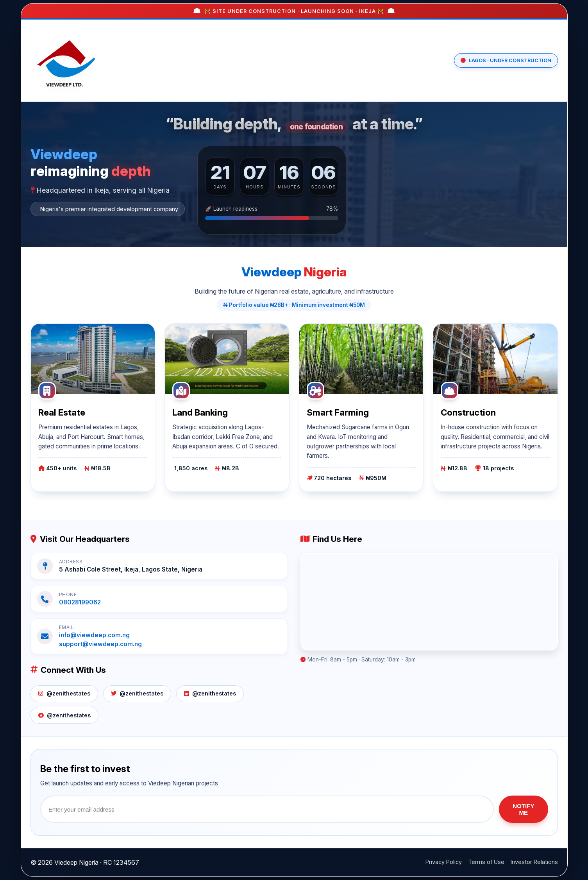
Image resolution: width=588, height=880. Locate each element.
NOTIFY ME (524, 809)
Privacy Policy (444, 862)
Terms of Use (486, 862)
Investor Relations (534, 862)
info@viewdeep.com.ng (94, 635)
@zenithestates (64, 693)
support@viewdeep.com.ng (100, 644)
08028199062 (80, 602)
